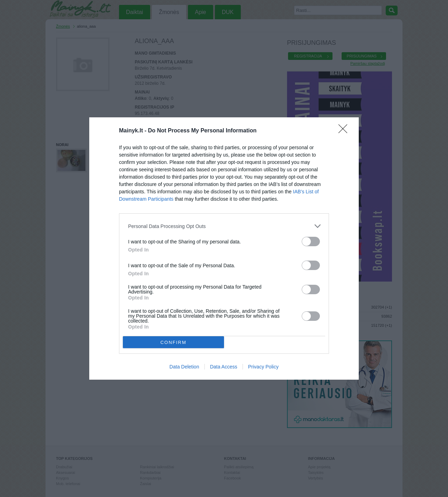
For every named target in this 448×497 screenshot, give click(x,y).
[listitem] (224, 226)
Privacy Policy (263, 367)
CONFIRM (173, 342)
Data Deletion (184, 367)
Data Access (224, 367)
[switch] (311, 241)
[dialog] (224, 248)
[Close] (345, 131)
